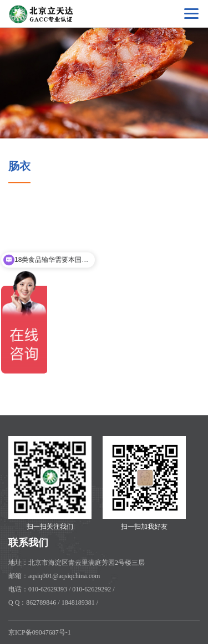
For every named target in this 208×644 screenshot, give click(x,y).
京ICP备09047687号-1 (40, 632)
